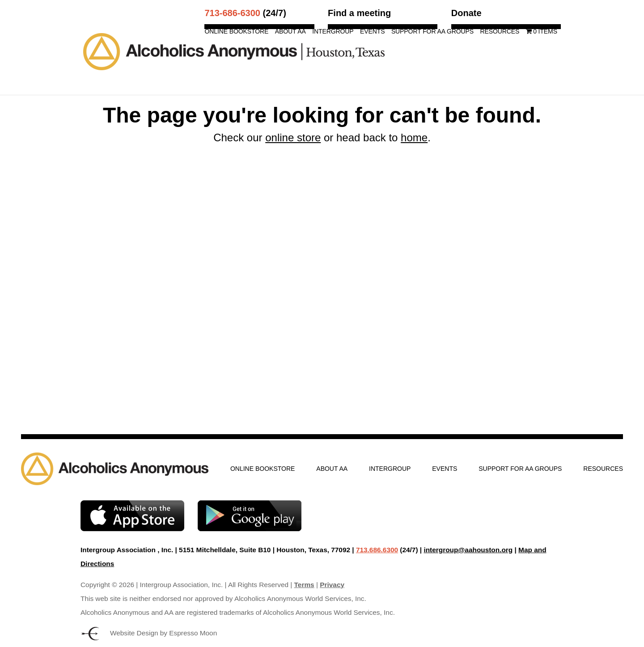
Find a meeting (359, 13)
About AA (290, 32)
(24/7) (245, 13)
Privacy (332, 585)
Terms (304, 585)
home (414, 137)
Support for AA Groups (432, 32)
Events (372, 32)
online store (293, 137)
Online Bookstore (236, 32)
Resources (500, 32)
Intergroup (333, 32)
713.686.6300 (377, 550)
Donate (466, 13)
